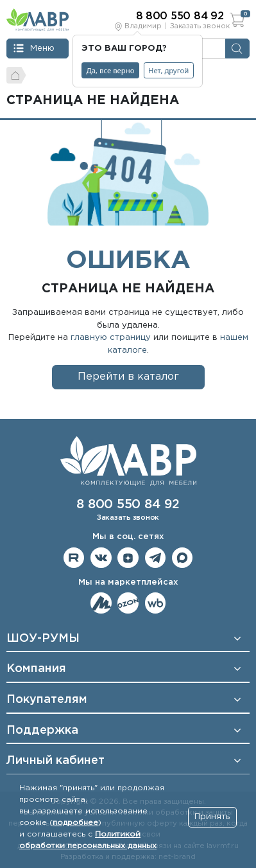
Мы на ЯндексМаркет (101, 603)
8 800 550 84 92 (128, 505)
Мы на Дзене (128, 558)
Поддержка (42, 731)
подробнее (75, 823)
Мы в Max (183, 558)
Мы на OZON (128, 603)
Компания (36, 669)
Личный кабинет (55, 761)
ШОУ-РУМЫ (43, 639)
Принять (212, 817)
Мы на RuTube (74, 558)
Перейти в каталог (128, 377)
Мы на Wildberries (156, 603)
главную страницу (111, 338)
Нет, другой (168, 70)
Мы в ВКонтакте (101, 558)
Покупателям (47, 700)
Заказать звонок (200, 26)
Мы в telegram (156, 558)
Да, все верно (111, 70)
